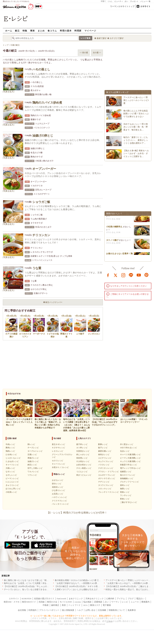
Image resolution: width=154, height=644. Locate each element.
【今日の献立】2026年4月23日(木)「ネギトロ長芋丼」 (79, 586)
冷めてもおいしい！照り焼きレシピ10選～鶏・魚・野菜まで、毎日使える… (136, 127)
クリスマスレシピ (59, 501)
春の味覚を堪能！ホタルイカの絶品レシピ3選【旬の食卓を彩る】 (85, 580)
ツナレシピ (32, 475)
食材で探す (102, 38)
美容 (64, 605)
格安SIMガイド (29, 602)
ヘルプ (80, 610)
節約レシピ (125, 485)
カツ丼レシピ (82, 448)
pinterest (146, 275)
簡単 (33, 31)
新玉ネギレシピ (58, 444)
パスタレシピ (104, 465)
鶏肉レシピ (10, 451)
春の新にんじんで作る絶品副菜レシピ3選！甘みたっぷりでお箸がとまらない (136, 114)
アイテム (121, 599)
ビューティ (119, 1)
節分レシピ (57, 484)
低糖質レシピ (126, 472)
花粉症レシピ (58, 487)
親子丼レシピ (82, 444)
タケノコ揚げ (112, 241)
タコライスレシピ (106, 485)
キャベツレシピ (12, 465)
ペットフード (74, 605)
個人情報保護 (68, 610)
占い (126, 1)
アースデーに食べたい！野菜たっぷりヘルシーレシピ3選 (136, 100)
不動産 (46, 605)
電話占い (140, 599)
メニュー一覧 (145, 1)
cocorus (78, 602)
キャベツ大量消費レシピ (130, 455)
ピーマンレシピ (12, 478)
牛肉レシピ (10, 444)
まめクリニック (76, 599)
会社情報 (22, 610)
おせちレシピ (58, 480)
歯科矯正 (55, 605)
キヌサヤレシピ (58, 448)
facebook (108, 275)
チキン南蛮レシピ (84, 468)
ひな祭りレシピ (58, 490)
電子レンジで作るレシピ (130, 468)
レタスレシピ (58, 451)
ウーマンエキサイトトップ (122, 6)
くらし (110, 1)
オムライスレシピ (106, 461)
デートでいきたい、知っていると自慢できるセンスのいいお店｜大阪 (35, 589)
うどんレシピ (82, 472)
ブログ (131, 599)
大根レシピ (10, 468)
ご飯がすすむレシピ (129, 502)
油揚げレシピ (33, 461)
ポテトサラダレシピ (107, 478)
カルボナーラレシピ (107, 475)
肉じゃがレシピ (83, 455)
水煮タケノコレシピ (60, 467)
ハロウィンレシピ (59, 497)
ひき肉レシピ (11, 455)
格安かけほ (52, 602)
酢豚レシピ (103, 444)
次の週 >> (97, 53)
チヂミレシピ (104, 482)
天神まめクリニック (95, 599)
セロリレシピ (58, 461)
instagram (123, 275)
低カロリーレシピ (128, 475)
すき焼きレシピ (83, 461)
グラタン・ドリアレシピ (109, 472)
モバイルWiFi (66, 602)
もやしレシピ (11, 475)
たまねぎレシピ (12, 461)
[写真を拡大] (9, 92)
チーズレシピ (33, 448)
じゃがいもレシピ (13, 458)
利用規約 (33, 610)
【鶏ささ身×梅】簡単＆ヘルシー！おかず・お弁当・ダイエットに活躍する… (136, 153)
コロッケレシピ (105, 489)
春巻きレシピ (104, 455)
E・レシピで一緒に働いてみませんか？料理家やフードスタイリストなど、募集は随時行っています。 (77, 616)
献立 (17, 31)
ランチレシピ (126, 495)
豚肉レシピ (10, 448)
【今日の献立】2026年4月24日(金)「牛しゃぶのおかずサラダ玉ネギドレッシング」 (42, 586)
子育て (103, 1)
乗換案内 (145, 602)
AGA (85, 605)
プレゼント (134, 1)
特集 (25, 31)
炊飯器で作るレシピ (129, 465)
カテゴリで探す (117, 38)
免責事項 (132, 610)
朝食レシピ (125, 492)
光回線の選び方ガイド (44, 599)
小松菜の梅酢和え (114, 228)
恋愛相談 (98, 602)
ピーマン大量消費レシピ (130, 458)
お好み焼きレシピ (84, 465)
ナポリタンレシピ (106, 468)
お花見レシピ (58, 494)
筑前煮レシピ (82, 458)
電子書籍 (107, 605)
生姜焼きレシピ (83, 451)
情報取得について (117, 610)
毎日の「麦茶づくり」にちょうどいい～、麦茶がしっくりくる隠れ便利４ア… (136, 140)
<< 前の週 (84, 53)
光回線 (42, 602)
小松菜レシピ (11, 492)
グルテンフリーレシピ (129, 482)
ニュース (135, 602)
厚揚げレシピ (33, 458)
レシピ (125, 602)
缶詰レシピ (125, 451)
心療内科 (110, 599)
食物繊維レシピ (127, 478)
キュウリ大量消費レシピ (130, 461)
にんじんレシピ (12, 482)
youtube (139, 275)
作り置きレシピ (127, 444)
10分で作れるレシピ (129, 448)
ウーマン (115, 602)
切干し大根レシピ (35, 468)
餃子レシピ (103, 448)
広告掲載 (102, 610)
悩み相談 (87, 602)
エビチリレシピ (105, 458)
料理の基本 (66, 31)
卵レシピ (31, 444)
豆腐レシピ (32, 455)
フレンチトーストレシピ (109, 492)
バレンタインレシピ (60, 504)
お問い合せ (90, 610)
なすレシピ (10, 472)
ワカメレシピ (33, 472)
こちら (109, 621)
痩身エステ (95, 605)
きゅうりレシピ (12, 485)
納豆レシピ (32, 465)
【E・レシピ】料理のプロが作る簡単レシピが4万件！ (77, 513)
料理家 (78, 31)
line (131, 275)
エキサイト (145, 6)
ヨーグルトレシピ (35, 451)
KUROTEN (26, 599)
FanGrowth (61, 599)
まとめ (41, 31)
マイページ (90, 31)
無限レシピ (125, 489)
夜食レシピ (125, 499)
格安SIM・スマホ (12, 602)
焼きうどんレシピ (84, 475)
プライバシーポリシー (49, 610)
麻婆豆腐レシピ (105, 451)
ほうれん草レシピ (13, 489)
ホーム (9, 31)
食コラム (52, 31)
